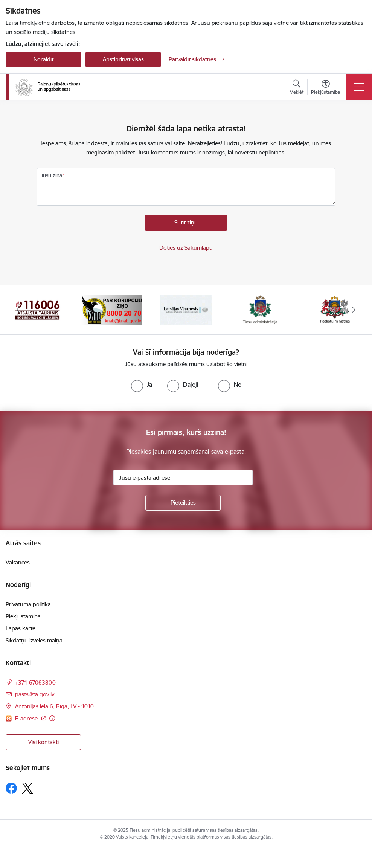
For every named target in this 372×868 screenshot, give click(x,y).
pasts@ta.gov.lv (35, 694)
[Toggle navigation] (359, 87)
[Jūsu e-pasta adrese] (183, 477)
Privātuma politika (28, 604)
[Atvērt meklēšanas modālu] (297, 88)
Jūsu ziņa (52, 175)
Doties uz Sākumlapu (186, 248)
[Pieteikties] (183, 503)
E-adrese (27, 718)
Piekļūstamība (23, 616)
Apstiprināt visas (123, 59)
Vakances (18, 562)
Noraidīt (43, 59)
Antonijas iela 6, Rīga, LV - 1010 (54, 706)
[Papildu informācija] (52, 718)
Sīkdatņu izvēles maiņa (34, 640)
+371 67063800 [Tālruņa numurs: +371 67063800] (35, 683)
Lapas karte (21, 628)
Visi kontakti (43, 742)
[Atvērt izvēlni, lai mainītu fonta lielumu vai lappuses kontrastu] (325, 88)
